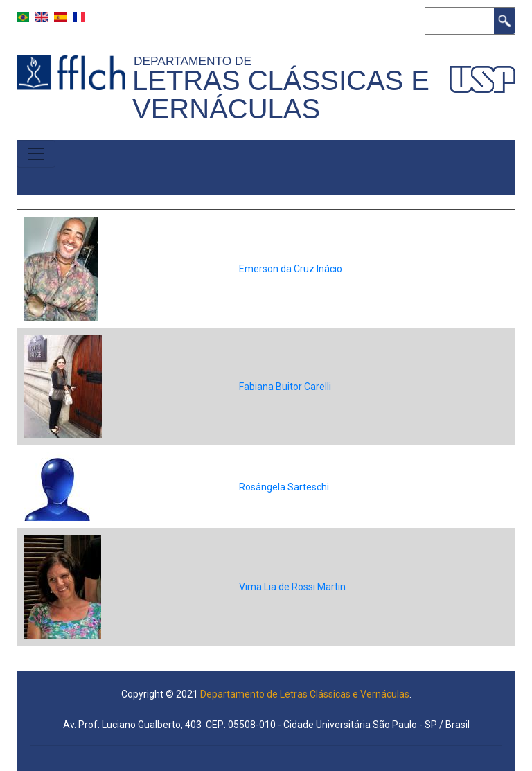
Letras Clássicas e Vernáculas (281, 95)
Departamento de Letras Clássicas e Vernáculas (305, 694)
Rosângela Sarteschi (284, 487)
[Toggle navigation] (36, 154)
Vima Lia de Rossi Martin (292, 587)
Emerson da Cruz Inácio (291, 269)
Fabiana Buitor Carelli (285, 387)
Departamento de (196, 61)
